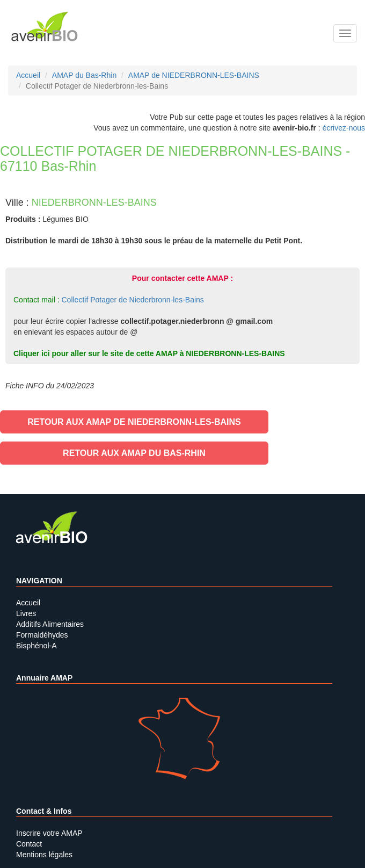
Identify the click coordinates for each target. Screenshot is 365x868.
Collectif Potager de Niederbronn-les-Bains (132, 300)
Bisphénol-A (36, 646)
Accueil (28, 603)
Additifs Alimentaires (50, 624)
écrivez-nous (344, 128)
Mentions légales (44, 855)
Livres (26, 613)
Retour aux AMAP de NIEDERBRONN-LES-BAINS (134, 422)
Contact (29, 844)
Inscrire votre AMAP (49, 833)
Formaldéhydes (42, 635)
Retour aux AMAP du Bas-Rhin (134, 453)
